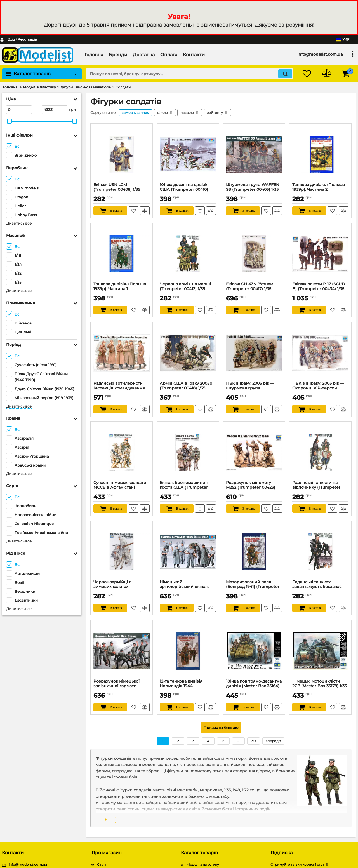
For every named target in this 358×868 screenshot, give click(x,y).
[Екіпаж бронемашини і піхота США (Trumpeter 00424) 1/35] (188, 452)
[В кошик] (110, 211)
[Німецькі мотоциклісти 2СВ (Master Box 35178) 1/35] (320, 651)
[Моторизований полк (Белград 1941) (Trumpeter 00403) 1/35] (254, 552)
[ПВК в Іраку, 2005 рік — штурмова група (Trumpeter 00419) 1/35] (254, 353)
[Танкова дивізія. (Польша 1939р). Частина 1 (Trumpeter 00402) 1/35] (122, 254)
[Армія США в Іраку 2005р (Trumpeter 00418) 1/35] (188, 353)
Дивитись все (19, 223)
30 (254, 741)
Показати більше (221, 728)
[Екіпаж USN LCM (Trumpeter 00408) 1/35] (122, 154)
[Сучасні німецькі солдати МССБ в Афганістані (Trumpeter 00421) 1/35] (122, 452)
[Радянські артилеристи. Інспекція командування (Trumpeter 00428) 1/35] (122, 353)
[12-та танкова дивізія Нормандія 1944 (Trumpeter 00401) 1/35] (188, 651)
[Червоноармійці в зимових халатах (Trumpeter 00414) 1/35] (122, 552)
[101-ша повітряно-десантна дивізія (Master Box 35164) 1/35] (254, 651)
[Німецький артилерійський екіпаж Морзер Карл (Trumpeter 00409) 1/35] (188, 552)
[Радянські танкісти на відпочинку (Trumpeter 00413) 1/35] (320, 452)
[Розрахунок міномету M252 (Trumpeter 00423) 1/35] (254, 452)
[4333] (55, 110)
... (238, 741)
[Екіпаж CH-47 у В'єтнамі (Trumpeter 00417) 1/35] (254, 254)
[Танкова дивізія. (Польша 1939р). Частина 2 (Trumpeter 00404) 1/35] (320, 154)
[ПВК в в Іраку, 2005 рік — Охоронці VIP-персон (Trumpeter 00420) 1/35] (320, 353)
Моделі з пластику (203, 865)
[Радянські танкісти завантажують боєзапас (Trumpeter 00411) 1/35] (320, 552)
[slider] (9, 121)
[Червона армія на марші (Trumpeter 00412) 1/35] (188, 254)
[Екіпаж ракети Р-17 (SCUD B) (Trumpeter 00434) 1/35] (320, 254)
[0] (19, 110)
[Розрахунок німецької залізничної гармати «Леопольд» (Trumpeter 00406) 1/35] (122, 651)
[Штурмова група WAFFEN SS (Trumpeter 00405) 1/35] (254, 154)
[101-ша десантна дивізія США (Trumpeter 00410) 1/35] (188, 154)
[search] (189, 74)
